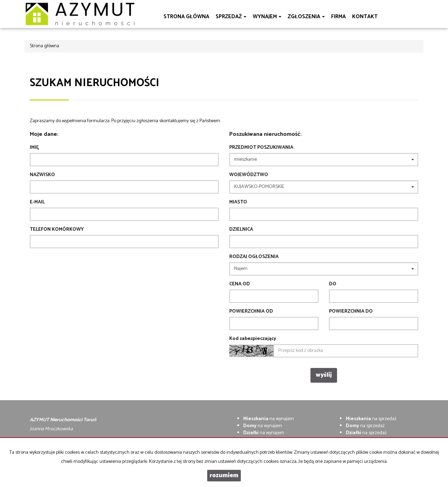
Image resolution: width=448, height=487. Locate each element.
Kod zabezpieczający (253, 339)
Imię (34, 148)
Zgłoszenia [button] (306, 17)
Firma (338, 17)
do (333, 284)
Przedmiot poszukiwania (261, 148)
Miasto (238, 202)
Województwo (249, 175)
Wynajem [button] (267, 17)
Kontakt (365, 17)
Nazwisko (42, 175)
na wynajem (269, 419)
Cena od (240, 284)
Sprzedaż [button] (231, 17)
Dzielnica (241, 230)
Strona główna (186, 17)
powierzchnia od (251, 312)
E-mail (37, 202)
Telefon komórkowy (57, 230)
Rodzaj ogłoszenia (254, 257)
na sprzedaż (371, 419)
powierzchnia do (351, 312)
